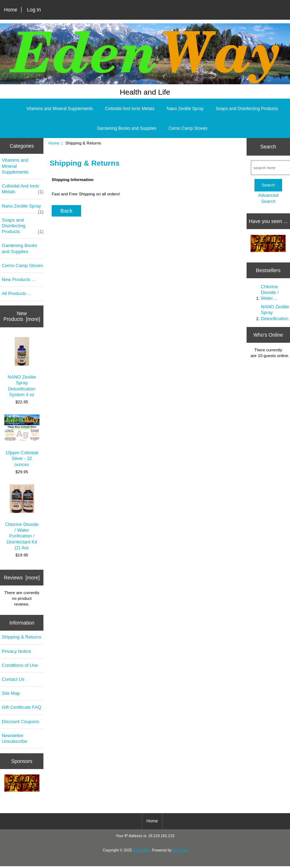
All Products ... (17, 293)
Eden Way (141, 850)
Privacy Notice (16, 651)
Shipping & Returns (22, 637)
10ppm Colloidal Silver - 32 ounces (22, 441)
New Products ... (19, 279)
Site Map (11, 693)
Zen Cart (180, 850)
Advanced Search (268, 198)
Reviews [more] (22, 578)
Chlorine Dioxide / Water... (270, 292)
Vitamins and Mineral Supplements (60, 109)
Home (11, 10)
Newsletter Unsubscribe (15, 738)
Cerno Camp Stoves (188, 128)
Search (268, 147)
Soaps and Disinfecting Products (247, 109)
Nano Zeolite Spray (185, 109)
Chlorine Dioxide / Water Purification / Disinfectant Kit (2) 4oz (22, 517)
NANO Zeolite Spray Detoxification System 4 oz (22, 367)
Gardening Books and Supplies (127, 128)
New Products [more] (22, 316)
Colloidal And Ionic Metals (130, 109)
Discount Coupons (20, 722)
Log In (34, 10)
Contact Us (13, 679)
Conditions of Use (20, 665)
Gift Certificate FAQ (22, 707)
